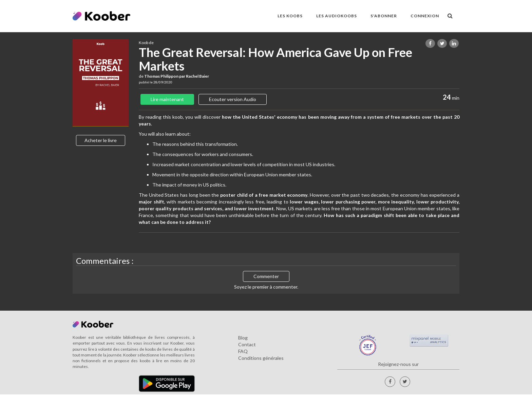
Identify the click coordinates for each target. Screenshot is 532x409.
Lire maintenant (167, 99)
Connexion (425, 16)
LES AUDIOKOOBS (337, 16)
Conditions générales (261, 358)
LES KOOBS (290, 16)
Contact (247, 344)
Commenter (266, 276)
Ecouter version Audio (233, 99)
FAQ (243, 351)
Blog (243, 338)
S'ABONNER (384, 16)
